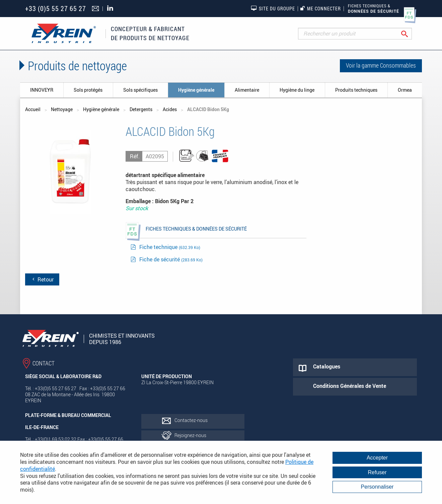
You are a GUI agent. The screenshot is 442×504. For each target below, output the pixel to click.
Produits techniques (356, 90)
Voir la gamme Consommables (381, 65)
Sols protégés (88, 90)
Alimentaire (247, 90)
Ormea (405, 90)
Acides (170, 109)
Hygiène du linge (297, 90)
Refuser (377, 472)
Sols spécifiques (140, 90)
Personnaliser (377, 487)
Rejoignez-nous (190, 435)
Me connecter (321, 9)
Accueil (33, 109)
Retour (42, 279)
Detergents (141, 109)
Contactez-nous (191, 420)
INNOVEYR (42, 90)
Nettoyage (62, 109)
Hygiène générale (196, 90)
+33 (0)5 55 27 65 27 (56, 9)
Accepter (377, 458)
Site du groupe (273, 8)
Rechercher (410, 34)
